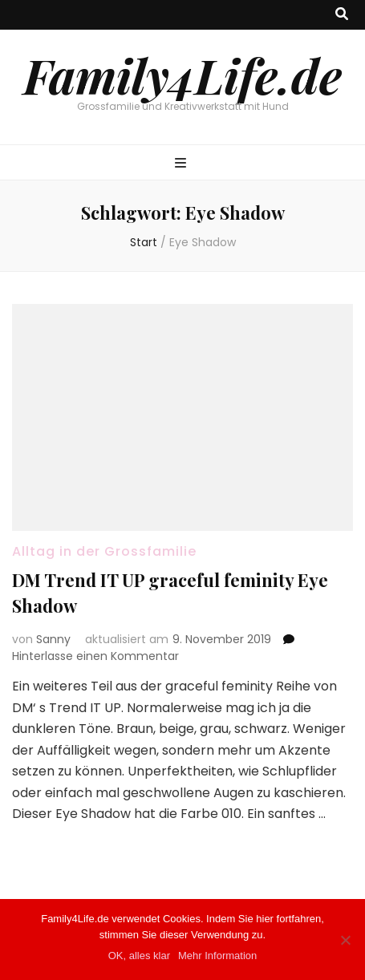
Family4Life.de (182, 75)
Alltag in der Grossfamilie (104, 551)
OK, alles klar (139, 956)
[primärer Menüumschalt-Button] (182, 164)
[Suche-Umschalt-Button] (342, 15)
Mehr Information (217, 956)
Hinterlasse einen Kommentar (95, 656)
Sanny (53, 639)
